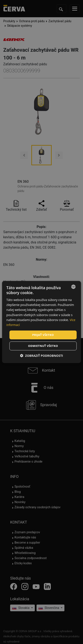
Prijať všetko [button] (43, 335)
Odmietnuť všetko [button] (43, 346)
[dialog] (42, 322)
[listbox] (73, 287)
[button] (42, 356)
